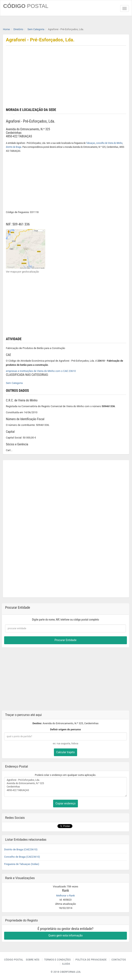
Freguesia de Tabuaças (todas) (22, 864)
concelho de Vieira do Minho (109, 143)
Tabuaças (91, 143)
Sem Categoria (14, 383)
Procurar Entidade (65, 640)
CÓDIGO (26, 6)
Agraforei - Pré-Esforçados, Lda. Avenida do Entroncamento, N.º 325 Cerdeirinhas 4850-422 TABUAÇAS (66, 787)
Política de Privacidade (91, 960)
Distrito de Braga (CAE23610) (21, 849)
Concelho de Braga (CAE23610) (22, 857)
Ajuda (66, 964)
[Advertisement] (66, 78)
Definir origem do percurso (66, 729)
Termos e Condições (58, 960)
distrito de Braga (14, 147)
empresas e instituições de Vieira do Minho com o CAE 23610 (41, 371)
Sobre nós (33, 960)
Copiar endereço (66, 803)
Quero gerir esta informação (66, 935)
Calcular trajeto (66, 752)
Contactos (119, 960)
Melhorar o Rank (66, 896)
